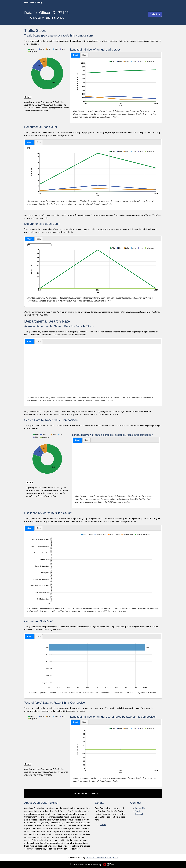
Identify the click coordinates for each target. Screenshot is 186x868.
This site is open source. (82, 793)
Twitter (138, 811)
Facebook (139, 814)
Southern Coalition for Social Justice (102, 858)
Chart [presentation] (75, 55)
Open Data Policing (33, 2)
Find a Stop (155, 14)
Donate (103, 825)
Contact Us (140, 808)
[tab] (75, 55)
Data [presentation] (84, 55)
